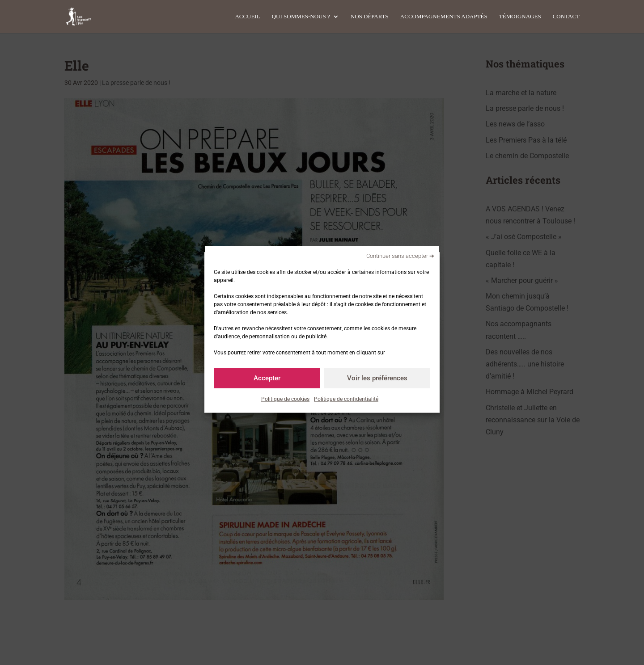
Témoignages (520, 17)
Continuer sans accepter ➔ (400, 256)
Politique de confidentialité (346, 399)
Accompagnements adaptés (444, 17)
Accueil (247, 17)
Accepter (267, 378)
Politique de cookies (285, 399)
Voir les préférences (377, 378)
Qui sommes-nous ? (301, 17)
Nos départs (370, 17)
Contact (566, 17)
